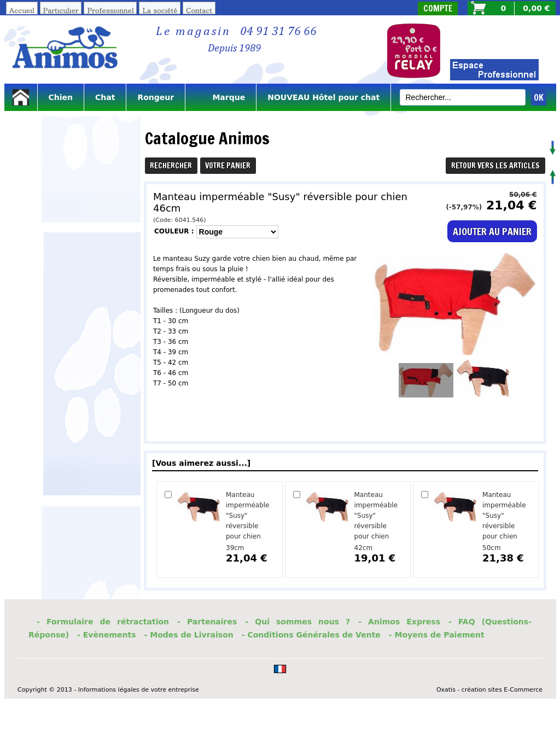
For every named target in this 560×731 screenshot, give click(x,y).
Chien (61, 97)
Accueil (22, 10)
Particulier (61, 10)
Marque (221, 97)
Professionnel (110, 10)
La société (160, 10)
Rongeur (156, 97)
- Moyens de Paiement (437, 635)
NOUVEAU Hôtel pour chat (323, 97)
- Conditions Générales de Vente (311, 635)
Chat (105, 97)
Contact (199, 10)
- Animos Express (399, 622)
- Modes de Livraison (189, 635)
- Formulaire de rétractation (103, 622)
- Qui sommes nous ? (297, 622)
